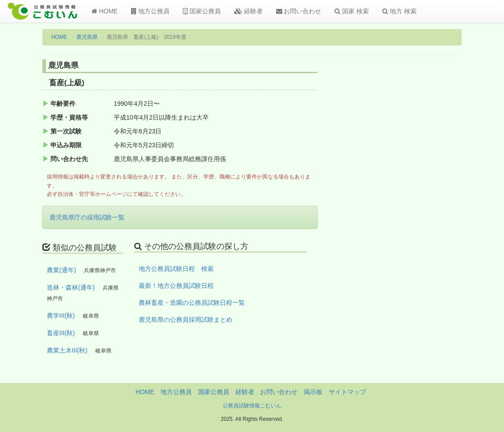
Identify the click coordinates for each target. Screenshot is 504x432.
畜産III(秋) (61, 333)
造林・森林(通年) (71, 287)
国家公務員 (202, 11)
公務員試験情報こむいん (252, 406)
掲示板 (313, 392)
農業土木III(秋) (67, 350)
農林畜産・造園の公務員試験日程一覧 (192, 303)
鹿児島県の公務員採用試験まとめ (186, 320)
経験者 (248, 11)
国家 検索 (352, 11)
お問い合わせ (299, 11)
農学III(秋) (61, 316)
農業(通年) (61, 270)
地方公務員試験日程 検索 (176, 269)
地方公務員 (150, 11)
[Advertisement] (414, 207)
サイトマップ (347, 392)
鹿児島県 (87, 37)
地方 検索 (399, 11)
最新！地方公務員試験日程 (176, 286)
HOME (105, 11)
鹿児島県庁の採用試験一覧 (87, 217)
